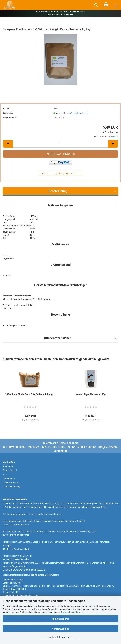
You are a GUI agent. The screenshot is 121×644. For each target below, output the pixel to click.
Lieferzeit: (8, 113)
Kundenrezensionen (58, 338)
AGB (5, 474)
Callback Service (10, 483)
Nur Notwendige (61, 629)
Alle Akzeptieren (61, 619)
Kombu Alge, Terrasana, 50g (91, 394)
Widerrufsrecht (10, 470)
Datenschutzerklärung (72, 612)
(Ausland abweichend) (79, 113)
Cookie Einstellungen (12, 487)
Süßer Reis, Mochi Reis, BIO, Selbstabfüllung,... (30, 394)
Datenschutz (9, 479)
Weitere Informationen (60, 637)
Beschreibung (58, 191)
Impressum (8, 466)
